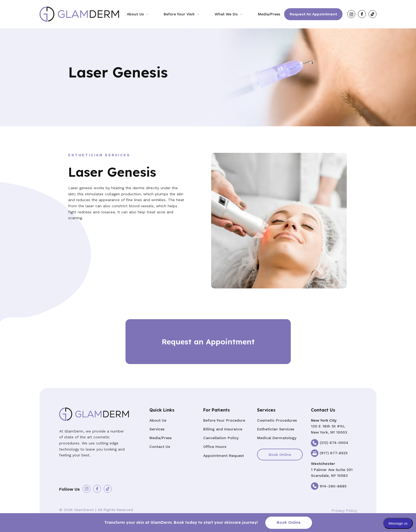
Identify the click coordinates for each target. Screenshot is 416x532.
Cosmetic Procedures (277, 420)
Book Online (280, 455)
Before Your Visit (179, 14)
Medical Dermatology (277, 438)
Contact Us (160, 447)
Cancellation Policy (221, 438)
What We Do (226, 14)
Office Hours (215, 447)
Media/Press (269, 14)
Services (157, 429)
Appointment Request (224, 456)
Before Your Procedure (224, 420)
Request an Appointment (313, 14)
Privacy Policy (344, 511)
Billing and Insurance (223, 429)
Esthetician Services (276, 429)
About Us (135, 14)
